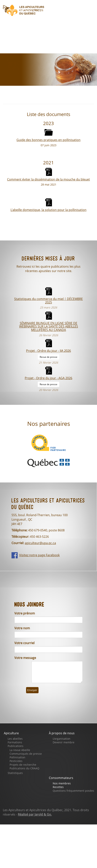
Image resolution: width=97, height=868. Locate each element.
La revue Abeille (20, 750)
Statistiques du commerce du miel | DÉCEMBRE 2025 (48, 300)
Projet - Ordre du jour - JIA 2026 (48, 351)
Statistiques (15, 773)
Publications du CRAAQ (24, 768)
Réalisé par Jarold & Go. (35, 814)
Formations (15, 742)
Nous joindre (64, 31)
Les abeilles (15, 739)
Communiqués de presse (26, 754)
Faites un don (44, 20)
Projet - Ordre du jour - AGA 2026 (48, 378)
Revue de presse (48, 357)
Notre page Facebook (24, 31)
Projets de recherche (23, 765)
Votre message (25, 658)
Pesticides (16, 761)
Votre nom (22, 628)
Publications (16, 746)
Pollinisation (17, 757)
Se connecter (17, 42)
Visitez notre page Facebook (39, 555)
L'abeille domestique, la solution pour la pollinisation (48, 210)
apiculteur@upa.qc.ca (40, 543)
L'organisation (62, 739)
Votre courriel (24, 643)
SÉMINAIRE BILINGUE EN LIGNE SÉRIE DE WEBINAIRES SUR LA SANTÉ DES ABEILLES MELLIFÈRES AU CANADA (49, 326)
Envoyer (32, 690)
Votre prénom (25, 613)
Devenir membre (64, 742)
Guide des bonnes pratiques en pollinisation (48, 140)
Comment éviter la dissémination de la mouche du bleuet (48, 179)
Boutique (13, 20)
